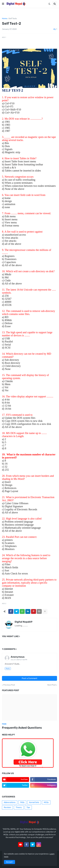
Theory (19, 807)
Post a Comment (29, 678)
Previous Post (9, 685)
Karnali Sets (34, 802)
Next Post (52, 685)
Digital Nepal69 (23, 622)
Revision (7, 807)
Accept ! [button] (10, 862)
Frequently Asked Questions (22, 728)
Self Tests (13, 19)
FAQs (22, 802)
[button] (3, 4)
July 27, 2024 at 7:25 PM (19, 660)
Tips (28, 807)
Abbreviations (10, 802)
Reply (8, 669)
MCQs (46, 802)
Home (4, 19)
